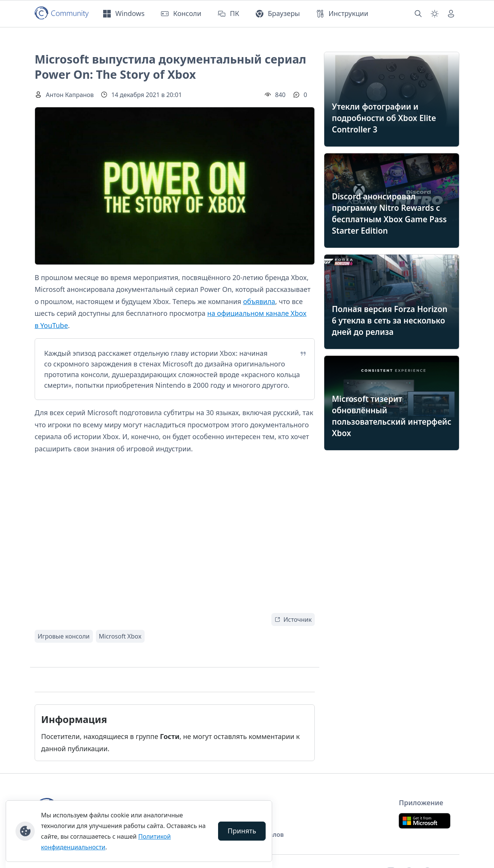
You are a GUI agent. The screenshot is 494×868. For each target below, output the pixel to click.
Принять (242, 831)
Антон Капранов (70, 95)
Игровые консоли (64, 636)
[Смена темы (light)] (435, 14)
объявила (259, 301)
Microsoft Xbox (120, 636)
